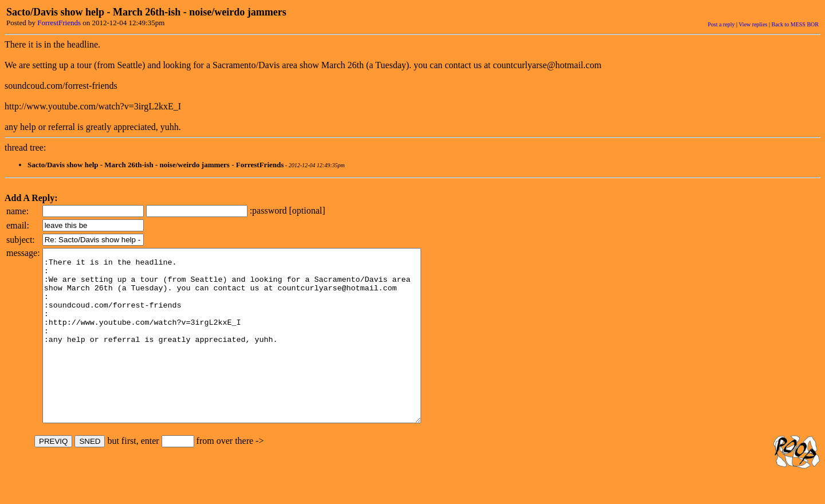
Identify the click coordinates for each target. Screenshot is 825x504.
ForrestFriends (59, 23)
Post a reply (721, 24)
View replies (753, 24)
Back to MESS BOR (795, 24)
